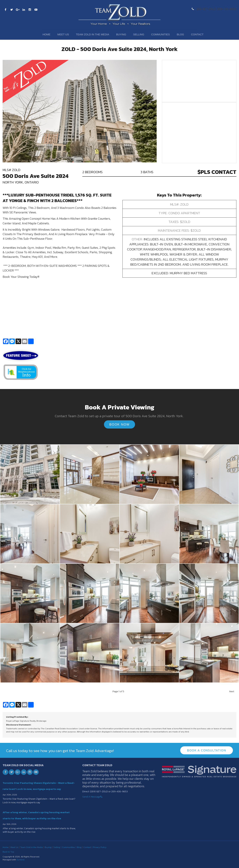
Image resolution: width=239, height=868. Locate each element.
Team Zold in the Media (93, 34)
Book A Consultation (206, 750)
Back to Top (8, 852)
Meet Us (63, 34)
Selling (139, 34)
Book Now (119, 424)
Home (46, 34)
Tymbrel (20, 859)
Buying (121, 34)
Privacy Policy (100, 847)
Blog (180, 34)
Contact (197, 34)
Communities (161, 34)
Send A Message (91, 797)
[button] (30, 474)
